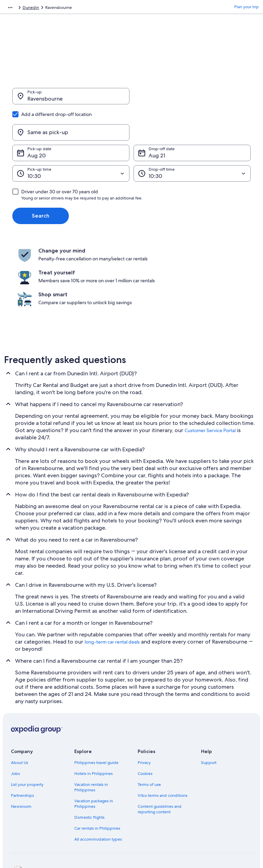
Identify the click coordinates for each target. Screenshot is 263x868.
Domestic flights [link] (89, 764)
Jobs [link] (15, 720)
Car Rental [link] (50, 9)
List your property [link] (27, 731)
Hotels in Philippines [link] (93, 720)
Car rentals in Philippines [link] (97, 775)
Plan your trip (247, 9)
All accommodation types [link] (98, 786)
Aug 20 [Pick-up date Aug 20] (37, 123)
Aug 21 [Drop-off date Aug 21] (157, 123)
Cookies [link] (145, 720)
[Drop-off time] (192, 141)
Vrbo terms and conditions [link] (162, 742)
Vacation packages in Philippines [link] (94, 750)
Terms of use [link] (149, 731)
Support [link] (209, 709)
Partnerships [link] (22, 742)
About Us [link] (20, 709)
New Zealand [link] (78, 9)
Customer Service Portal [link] (210, 377)
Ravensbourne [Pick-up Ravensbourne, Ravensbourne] (45, 102)
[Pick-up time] (71, 141)
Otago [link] (103, 9)
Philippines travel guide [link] (96, 709)
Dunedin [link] (123, 9)
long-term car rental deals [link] (112, 588)
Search (41, 183)
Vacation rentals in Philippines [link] (91, 734)
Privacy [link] (144, 709)
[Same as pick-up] (192, 100)
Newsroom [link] (21, 753)
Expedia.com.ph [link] (19, 9)
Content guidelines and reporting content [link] (160, 756)
